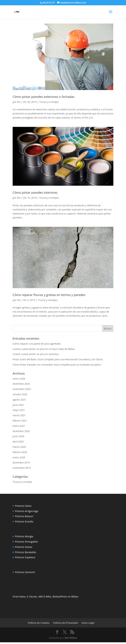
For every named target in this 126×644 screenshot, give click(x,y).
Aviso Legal (88, 623)
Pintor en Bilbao (69, 597)
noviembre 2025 (22, 389)
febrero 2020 (20, 452)
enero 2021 (19, 426)
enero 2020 (19, 457)
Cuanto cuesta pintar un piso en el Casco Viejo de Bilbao (44, 349)
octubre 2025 (20, 394)
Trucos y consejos (49, 102)
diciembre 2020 (21, 431)
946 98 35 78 (48, 3)
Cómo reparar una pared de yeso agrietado (37, 344)
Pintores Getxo (23, 506)
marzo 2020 (19, 447)
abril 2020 (18, 442)
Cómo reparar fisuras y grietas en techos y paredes (49, 295)
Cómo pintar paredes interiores (35, 193)
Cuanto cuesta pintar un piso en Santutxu (36, 354)
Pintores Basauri (24, 516)
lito (19, 102)
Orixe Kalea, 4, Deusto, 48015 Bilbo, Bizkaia (37, 597)
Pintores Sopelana (25, 557)
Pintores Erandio (24, 521)
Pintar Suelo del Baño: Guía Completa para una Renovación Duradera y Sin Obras (58, 359)
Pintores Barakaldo (26, 552)
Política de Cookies (39, 623)
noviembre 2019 (22, 468)
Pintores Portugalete (26, 542)
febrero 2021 (20, 421)
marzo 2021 (19, 415)
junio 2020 (18, 436)
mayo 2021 (19, 410)
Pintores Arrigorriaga (27, 511)
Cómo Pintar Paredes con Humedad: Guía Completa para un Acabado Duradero (57, 365)
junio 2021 (18, 405)
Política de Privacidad (66, 623)
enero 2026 (19, 379)
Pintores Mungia (24, 536)
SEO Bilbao (71, 638)
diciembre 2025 (21, 384)
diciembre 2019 (21, 462)
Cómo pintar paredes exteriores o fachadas (44, 97)
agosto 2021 (19, 400)
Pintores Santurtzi (25, 572)
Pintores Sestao (24, 547)
